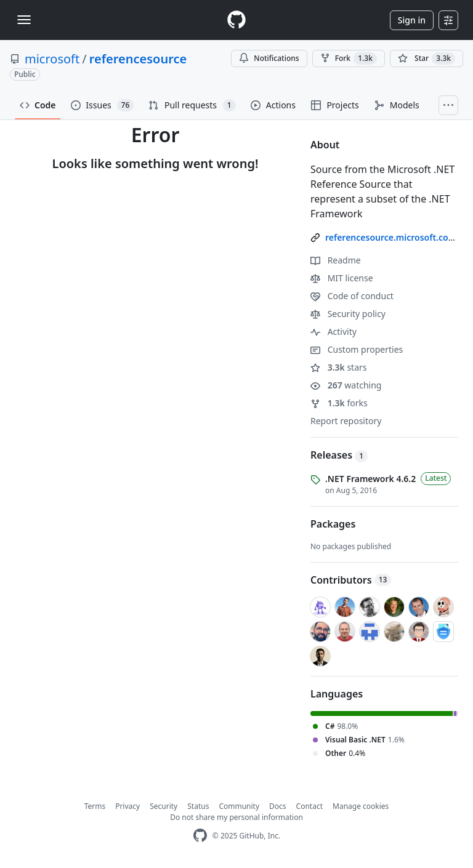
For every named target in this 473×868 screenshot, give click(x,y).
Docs (278, 806)
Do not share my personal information (236, 817)
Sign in (412, 20)
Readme (336, 260)
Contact (309, 806)
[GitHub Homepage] (200, 836)
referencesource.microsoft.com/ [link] (393, 237)
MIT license (342, 278)
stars (339, 367)
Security (164, 806)
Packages (333, 524)
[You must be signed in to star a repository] (427, 58)
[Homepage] (236, 20)
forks (339, 403)
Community (239, 806)
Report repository (346, 421)
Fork (349, 58)
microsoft (52, 59)
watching (346, 385)
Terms (95, 806)
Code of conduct (352, 296)
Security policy (348, 314)
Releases (339, 455)
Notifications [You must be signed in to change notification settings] (269, 58)
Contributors (351, 580)
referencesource (138, 59)
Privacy (127, 806)
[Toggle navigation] (24, 20)
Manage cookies (361, 806)
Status (198, 806)
